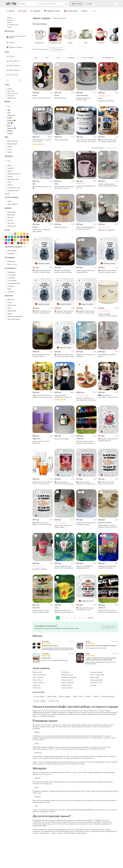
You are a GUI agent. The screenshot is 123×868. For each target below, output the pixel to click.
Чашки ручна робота (61, 140)
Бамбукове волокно (13, 174)
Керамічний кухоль (61, 227)
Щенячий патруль (12, 319)
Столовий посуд (12, 25)
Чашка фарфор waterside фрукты (107, 356)
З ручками (10, 286)
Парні (8, 289)
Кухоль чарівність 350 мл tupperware (41, 442)
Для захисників (71, 11)
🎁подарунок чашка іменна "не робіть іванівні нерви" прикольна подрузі (107, 271)
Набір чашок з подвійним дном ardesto (41, 231)
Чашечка (93, 685)
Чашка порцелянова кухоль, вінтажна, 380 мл (86, 271)
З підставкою (11, 281)
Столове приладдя (108, 697)
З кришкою (10, 278)
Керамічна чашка (60, 98)
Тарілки (96, 697)
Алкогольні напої (96, 683)
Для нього (10, 223)
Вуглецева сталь (12, 179)
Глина (8, 182)
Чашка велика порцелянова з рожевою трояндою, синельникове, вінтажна (86, 524)
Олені (8, 308)
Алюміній (9, 168)
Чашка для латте (67, 680)
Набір (8, 201)
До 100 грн (10, 56)
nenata (88, 642)
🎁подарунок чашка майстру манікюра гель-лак (108, 440)
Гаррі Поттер (11, 305)
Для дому (9, 20)
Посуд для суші (54, 701)
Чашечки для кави (96, 672)
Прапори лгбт (37, 672)
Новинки (84, 11)
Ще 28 (7, 194)
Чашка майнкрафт (96, 680)
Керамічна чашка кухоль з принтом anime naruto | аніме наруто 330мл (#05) (108, 611)
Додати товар (77, 4)
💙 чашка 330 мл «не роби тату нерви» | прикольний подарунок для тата (107, 141)
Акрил (8, 165)
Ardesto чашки (66, 685)
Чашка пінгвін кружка (62, 439)
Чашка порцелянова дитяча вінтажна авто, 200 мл (86, 228)
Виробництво (11, 251)
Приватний (10, 262)
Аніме (8, 303)
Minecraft (9, 300)
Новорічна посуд (67, 675)
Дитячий (9, 218)
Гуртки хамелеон (38, 677)
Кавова (9, 147)
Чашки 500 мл (38, 680)
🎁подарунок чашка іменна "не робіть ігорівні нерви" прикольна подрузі (42, 271)
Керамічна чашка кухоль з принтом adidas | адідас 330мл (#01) (41, 611)
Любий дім (65, 672)
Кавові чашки (95, 677)
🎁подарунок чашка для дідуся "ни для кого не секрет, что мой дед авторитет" (106, 483)
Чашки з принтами (68, 683)
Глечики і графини (40, 701)
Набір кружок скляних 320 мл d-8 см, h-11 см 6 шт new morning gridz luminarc (42, 483)
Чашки (8, 27)
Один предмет (11, 204)
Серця (8, 314)
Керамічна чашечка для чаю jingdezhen (86, 356)
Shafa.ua (9, 18)
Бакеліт (9, 171)
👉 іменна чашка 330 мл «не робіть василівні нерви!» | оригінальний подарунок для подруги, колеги (101, 659)
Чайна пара (37, 688)
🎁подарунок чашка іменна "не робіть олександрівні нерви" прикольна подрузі (64, 312)
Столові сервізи (39, 697)
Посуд (8, 23)
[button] (33, 34)
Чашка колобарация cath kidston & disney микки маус (64, 567)
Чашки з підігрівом (39, 675)
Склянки (88, 697)
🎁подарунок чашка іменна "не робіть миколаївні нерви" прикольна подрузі (64, 356)
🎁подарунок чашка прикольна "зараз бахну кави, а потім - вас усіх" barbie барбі (64, 483)
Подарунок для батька (69, 677)
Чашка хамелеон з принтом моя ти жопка (42, 141)
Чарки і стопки (78, 697)
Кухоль (8, 149)
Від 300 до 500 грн (13, 66)
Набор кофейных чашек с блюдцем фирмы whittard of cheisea (108, 526)
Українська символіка (14, 316)
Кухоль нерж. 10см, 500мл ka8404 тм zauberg (101, 646)
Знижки (22, 11)
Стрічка (94, 11)
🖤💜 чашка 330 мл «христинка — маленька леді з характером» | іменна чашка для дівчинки (108, 396)
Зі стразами (10, 275)
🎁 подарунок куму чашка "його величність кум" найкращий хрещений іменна (86, 609)
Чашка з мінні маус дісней (42, 98)
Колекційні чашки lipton (106, 101)
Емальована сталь (12, 188)
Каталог (10, 11)
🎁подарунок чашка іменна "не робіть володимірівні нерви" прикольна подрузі (42, 312)
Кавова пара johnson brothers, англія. (83, 99)
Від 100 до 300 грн (13, 61)
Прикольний (10, 311)
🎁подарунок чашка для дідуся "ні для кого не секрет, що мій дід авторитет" (43, 524)
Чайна (8, 152)
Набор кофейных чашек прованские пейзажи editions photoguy (108, 185)
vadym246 (45, 654)
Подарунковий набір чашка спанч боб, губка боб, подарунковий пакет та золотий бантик (107, 567)
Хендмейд (10, 254)
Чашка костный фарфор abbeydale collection (84, 567)
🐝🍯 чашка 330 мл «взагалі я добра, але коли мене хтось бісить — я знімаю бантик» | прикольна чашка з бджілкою (42, 396)
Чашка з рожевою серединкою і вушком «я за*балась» (63, 396)
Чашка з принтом (39, 683)
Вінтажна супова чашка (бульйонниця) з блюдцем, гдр (63, 271)
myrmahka (45, 642)
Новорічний (10, 226)
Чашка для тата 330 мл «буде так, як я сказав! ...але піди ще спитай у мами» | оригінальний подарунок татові (86, 141)
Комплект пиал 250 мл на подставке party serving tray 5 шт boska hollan (86, 399)
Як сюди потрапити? (111, 148)
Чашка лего (37, 685)
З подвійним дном (13, 283)
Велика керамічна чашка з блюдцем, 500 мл (41, 356)
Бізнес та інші (11, 264)
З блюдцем (10, 272)
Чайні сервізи (52, 697)
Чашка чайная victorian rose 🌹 (42, 188)
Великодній (10, 212)
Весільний (10, 215)
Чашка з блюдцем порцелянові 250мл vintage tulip (107, 315)
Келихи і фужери (65, 697)
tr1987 (87, 654)
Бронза (9, 177)
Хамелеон (10, 292)
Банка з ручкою (11, 141)
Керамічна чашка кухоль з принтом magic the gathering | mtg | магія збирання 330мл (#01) (86, 442)
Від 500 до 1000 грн (14, 70)
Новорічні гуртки (67, 688)
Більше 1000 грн (12, 75)
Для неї (9, 221)
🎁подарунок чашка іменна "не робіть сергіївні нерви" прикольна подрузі (86, 312)
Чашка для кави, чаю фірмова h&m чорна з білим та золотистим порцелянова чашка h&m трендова (64, 188)
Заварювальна (11, 144)
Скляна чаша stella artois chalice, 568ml (63, 527)
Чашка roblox (46, 658)
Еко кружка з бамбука (40, 569)
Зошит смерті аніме (97, 675)
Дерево (9, 185)
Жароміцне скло (12, 191)
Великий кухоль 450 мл (50, 646)
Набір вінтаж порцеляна (106, 230)
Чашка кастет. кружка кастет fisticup (86, 187)
